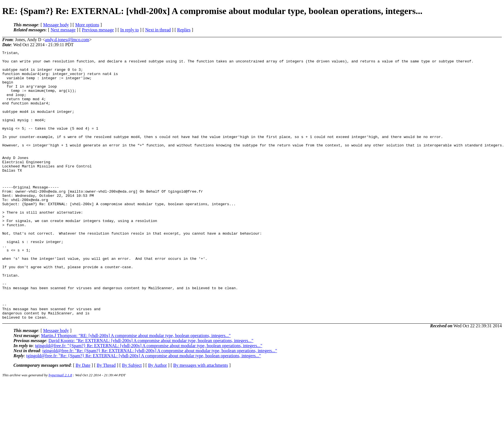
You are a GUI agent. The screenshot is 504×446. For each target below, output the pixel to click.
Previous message (98, 30)
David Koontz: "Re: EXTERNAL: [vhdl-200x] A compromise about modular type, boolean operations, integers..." (151, 394)
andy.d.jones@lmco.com (67, 40)
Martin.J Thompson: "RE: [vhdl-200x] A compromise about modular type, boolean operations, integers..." (136, 389)
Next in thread (158, 30)
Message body (56, 25)
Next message (63, 30)
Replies (184, 30)
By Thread (106, 419)
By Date (83, 419)
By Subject (132, 419)
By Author (157, 419)
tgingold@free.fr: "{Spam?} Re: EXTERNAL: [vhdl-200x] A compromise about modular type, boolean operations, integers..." (149, 399)
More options (87, 25)
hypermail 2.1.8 (60, 429)
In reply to (130, 30)
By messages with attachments (201, 419)
